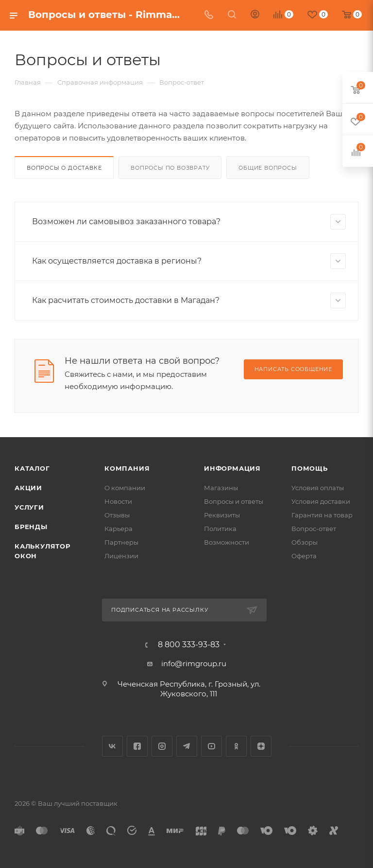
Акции (28, 488)
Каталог (32, 468)
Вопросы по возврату (170, 168)
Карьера (119, 529)
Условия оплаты (318, 488)
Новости (118, 501)
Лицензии (121, 556)
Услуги (29, 507)
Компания (127, 468)
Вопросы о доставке (64, 168)
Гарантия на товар (322, 515)
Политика (220, 529)
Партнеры (121, 542)
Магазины (221, 488)
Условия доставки (321, 501)
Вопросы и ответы (234, 501)
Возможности (227, 542)
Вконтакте (112, 746)
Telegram (187, 746)
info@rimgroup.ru (194, 664)
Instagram (162, 746)
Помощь (310, 468)
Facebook (137, 746)
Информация (232, 468)
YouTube (212, 746)
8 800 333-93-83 (189, 645)
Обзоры (305, 542)
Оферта (304, 556)
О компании (125, 488)
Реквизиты (222, 515)
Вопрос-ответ (314, 529)
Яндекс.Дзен (261, 746)
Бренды (31, 527)
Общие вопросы (268, 168)
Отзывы (117, 515)
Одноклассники (236, 746)
